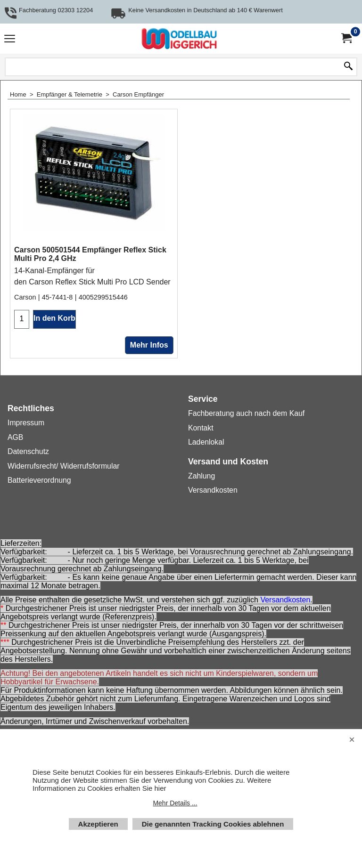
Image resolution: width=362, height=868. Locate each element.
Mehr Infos (149, 345)
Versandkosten (285, 600)
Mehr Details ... (175, 803)
